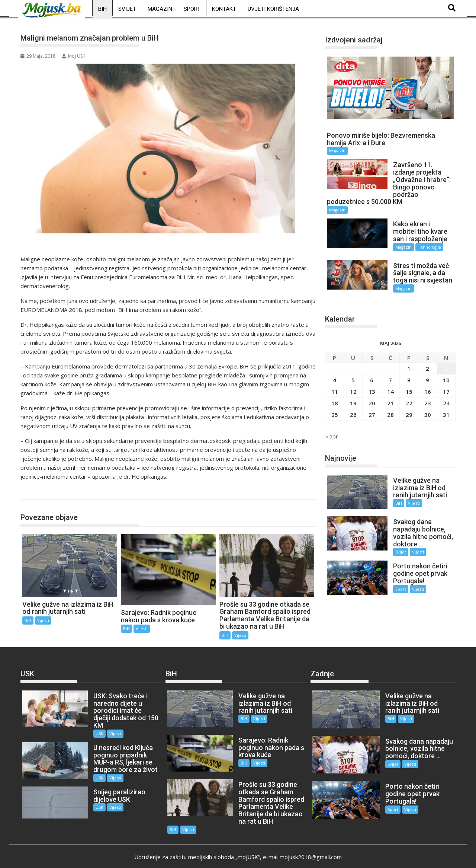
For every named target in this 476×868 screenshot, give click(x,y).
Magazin (160, 9)
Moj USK (74, 56)
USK (93, 726)
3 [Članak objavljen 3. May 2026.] (446, 362)
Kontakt (224, 9)
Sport (192, 9)
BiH (102, 9)
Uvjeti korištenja (273, 9)
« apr (332, 430)
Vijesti (43, 620)
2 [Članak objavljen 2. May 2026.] (427, 362)
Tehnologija (423, 247)
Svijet (127, 9)
